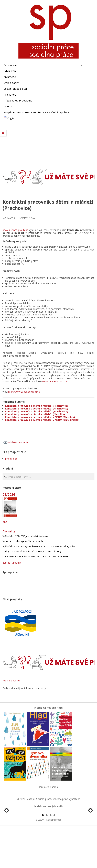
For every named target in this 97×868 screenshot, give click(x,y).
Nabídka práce (27, 218)
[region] (48, 831)
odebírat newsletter (16, 442)
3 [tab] (51, 854)
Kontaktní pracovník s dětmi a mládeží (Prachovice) (37, 406)
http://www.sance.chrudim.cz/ (24, 392)
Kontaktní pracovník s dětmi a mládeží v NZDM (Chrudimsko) (42, 420)
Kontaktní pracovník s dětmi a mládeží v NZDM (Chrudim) (40, 417)
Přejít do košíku (11, 681)
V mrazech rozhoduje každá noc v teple (23, 541)
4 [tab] (54, 854)
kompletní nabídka (49, 787)
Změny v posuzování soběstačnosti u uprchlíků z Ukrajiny (32, 551)
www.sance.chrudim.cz (55, 381)
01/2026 (9, 494)
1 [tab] (43, 854)
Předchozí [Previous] (7, 830)
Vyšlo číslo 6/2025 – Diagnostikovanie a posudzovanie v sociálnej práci (39, 546)
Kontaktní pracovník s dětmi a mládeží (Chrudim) (35, 414)
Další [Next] (90, 830)
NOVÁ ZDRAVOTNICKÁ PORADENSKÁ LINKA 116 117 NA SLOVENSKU (36, 556)
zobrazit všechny (12, 563)
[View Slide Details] (16, 831)
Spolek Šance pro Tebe (15, 230)
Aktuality (9, 531)
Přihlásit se (11, 459)
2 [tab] (47, 854)
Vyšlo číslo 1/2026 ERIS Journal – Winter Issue (25, 536)
